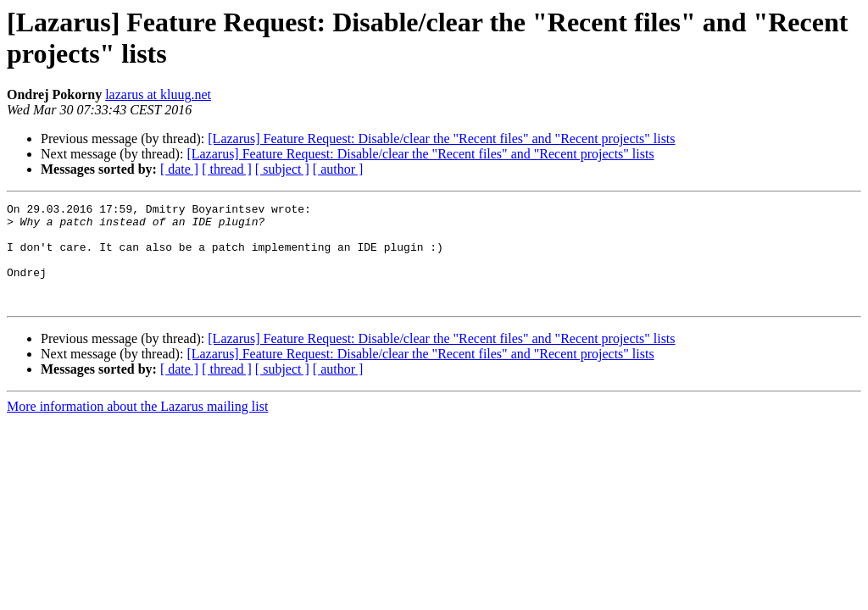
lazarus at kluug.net (158, 94)
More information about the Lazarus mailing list (137, 427)
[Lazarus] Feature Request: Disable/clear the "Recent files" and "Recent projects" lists (441, 139)
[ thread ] (227, 169)
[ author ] (338, 169)
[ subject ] (282, 169)
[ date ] (179, 169)
